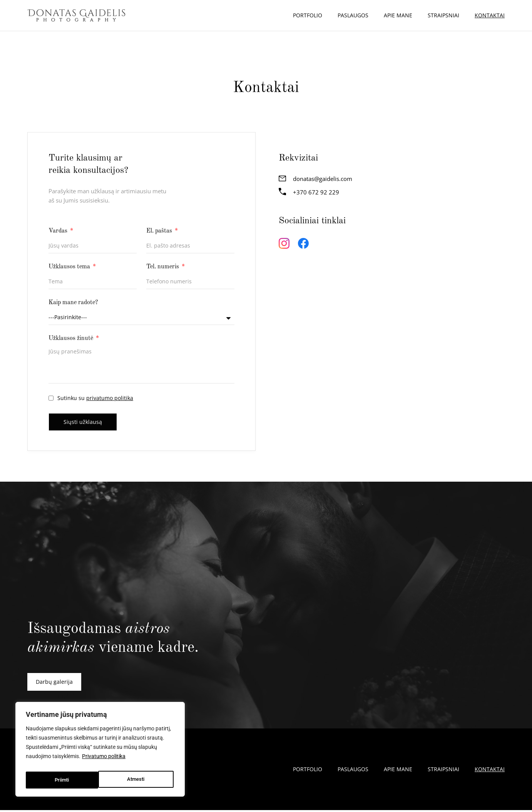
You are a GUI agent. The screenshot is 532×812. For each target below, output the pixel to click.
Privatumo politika (104, 761)
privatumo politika (110, 398)
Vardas (59, 231)
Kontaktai (490, 15)
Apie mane (398, 15)
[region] (100, 752)
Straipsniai (443, 15)
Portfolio (308, 15)
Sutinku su (95, 398)
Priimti (139, 780)
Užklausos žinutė (72, 338)
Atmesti (63, 780)
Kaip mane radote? (73, 303)
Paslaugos (353, 15)
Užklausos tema (70, 267)
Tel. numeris (163, 267)
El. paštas (160, 231)
